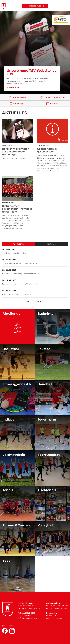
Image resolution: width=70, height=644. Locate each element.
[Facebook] (5, 631)
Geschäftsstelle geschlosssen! (47, 150)
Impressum (51, 616)
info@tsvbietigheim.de (28, 618)
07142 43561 (30, 613)
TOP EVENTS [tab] (18, 244)
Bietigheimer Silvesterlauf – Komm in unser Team (17, 209)
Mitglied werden (35, 6)
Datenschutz (52, 613)
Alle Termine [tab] (52, 244)
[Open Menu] (67, 6)
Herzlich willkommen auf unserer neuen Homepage (16, 152)
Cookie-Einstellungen (55, 618)
